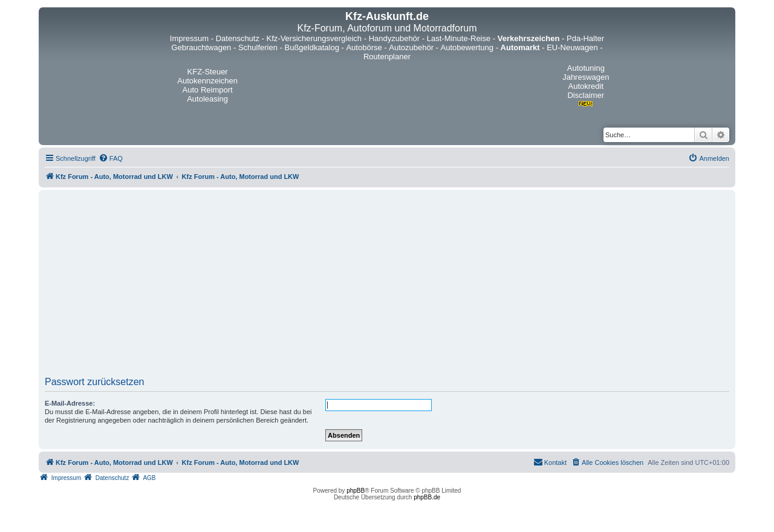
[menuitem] (111, 158)
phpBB (356, 491)
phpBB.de (427, 497)
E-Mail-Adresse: (70, 403)
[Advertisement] (387, 287)
